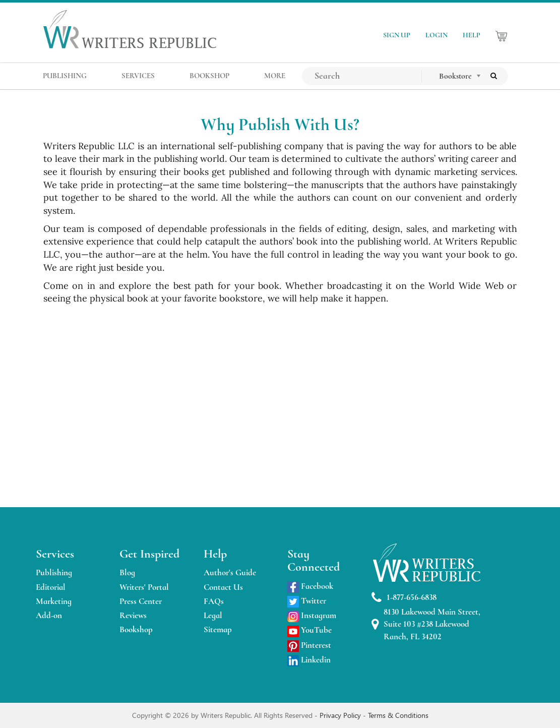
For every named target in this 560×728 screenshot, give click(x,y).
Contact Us (223, 587)
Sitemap (218, 629)
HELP (472, 35)
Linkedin (309, 660)
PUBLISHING (65, 76)
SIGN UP (397, 35)
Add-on (49, 615)
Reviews (133, 615)
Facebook (310, 586)
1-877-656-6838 (404, 598)
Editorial (51, 587)
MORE (275, 76)
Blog (127, 572)
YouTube (309, 630)
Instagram (312, 615)
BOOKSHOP (209, 76)
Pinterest (309, 645)
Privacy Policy (341, 715)
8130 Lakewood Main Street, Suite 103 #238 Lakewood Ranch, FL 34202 (426, 624)
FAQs (214, 601)
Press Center (141, 601)
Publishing (54, 572)
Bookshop (136, 629)
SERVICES (138, 76)
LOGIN (437, 35)
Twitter (307, 601)
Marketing (54, 601)
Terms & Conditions (398, 715)
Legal (213, 615)
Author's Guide (230, 572)
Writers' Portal (144, 587)
